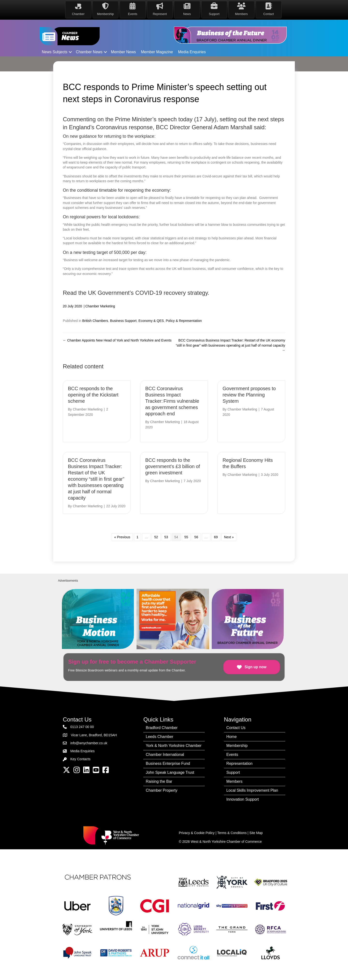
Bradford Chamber (162, 728)
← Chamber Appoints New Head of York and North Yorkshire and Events (117, 340)
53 (166, 537)
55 (186, 537)
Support (233, 772)
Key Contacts (80, 759)
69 (216, 537)
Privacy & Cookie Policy (197, 833)
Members (235, 781)
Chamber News (89, 52)
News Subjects (55, 52)
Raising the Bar (159, 781)
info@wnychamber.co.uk (89, 743)
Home (232, 737)
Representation (240, 763)
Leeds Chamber (159, 737)
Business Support (123, 321)
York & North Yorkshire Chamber (174, 746)
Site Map (256, 833)
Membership (237, 746)
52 (156, 537)
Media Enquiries (192, 52)
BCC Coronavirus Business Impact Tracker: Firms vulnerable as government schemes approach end (172, 401)
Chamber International (165, 755)
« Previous (122, 537)
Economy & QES (151, 321)
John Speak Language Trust (170, 772)
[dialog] (339, 970)
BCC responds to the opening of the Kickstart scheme (93, 395)
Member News (123, 52)
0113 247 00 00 (82, 727)
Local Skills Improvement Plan (252, 790)
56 (196, 537)
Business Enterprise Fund (168, 763)
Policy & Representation (184, 321)
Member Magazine (157, 52)
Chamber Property (162, 790)
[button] (70, 52)
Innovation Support (243, 799)
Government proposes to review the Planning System (249, 395)
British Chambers (95, 321)
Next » (229, 537)
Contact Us (236, 728)
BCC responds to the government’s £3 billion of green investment (173, 466)
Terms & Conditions (232, 833)
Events (232, 755)
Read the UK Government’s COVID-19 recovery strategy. (136, 293)
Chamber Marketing (100, 306)
